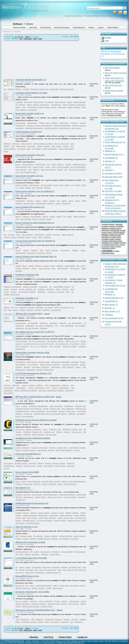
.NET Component (22, 619)
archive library (55, 554)
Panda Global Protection (50, 365)
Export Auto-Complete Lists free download (68, 167)
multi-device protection (41, 367)
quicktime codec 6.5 (53, 572)
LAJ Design (49, 307)
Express (25, 406)
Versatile (48, 463)
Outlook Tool (62, 170)
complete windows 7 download (112, 224)
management (32, 123)
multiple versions (44, 539)
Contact (113, 4)
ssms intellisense (67, 326)
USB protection (68, 367)
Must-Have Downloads (62, 28)
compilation (81, 414)
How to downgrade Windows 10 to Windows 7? (113, 54)
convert (49, 253)
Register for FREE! (114, 115)
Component (64, 622)
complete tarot (113, 234)
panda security (44, 362)
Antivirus (19, 367)
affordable (39, 307)
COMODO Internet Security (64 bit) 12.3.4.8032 (36, 420)
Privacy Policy (65, 637)
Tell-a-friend (103, 4)
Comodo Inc (76, 432)
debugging (44, 323)
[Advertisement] (24, 59)
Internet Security (38, 435)
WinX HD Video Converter (116, 73)
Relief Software (58, 164)
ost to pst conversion (37, 341)
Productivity (66, 203)
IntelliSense (69, 406)
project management (60, 388)
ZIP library (56, 552)
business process (51, 128)
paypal (57, 307)
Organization (20, 201)
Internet (70, 102)
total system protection (64, 450)
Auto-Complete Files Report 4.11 (30, 207)
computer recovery (29, 450)
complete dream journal (111, 245)
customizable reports (61, 287)
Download (94, 84)
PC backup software (44, 521)
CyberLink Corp (30, 466)
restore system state (66, 518)
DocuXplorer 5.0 (23, 488)
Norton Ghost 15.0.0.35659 (27, 472)
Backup (65, 481)
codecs (21, 567)
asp (16, 307)
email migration (21, 341)
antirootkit (75, 362)
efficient (7, 307)
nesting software (43, 146)
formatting (43, 328)
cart (5, 310)
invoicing (14, 289)
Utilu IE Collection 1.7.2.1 (27, 527)
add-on (67, 185)
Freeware (26, 217)
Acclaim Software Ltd (27, 289)
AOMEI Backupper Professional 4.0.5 (32, 503)
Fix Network (20, 105)
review (47, 622)
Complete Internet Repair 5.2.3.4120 (31, 93)
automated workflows (67, 495)
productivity (31, 253)
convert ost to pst (72, 341)
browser (18, 539)
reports (59, 217)
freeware (39, 188)
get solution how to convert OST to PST (39, 344)
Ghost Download (34, 481)
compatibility (37, 567)
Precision (16, 144)
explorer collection (29, 539)
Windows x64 (49, 432)
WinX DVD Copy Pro (113, 85)
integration (53, 323)
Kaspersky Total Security (57, 604)
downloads (28, 39)
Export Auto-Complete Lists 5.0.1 (30, 155)
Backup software (59, 463)
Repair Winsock (74, 107)
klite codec (46, 567)
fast (27, 586)
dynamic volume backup (40, 513)
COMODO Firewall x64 (33, 432)
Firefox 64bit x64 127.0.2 (115, 142)
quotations (50, 289)
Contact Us (82, 637)
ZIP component (80, 552)
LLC (5, 89)
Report (49, 219)
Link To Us (122, 4)
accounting (43, 287)
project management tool (39, 388)
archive (37, 552)
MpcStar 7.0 (110, 161)
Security (40, 370)
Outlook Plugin (21, 266)
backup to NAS (58, 513)
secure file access (55, 497)
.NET (72, 622)
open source (76, 128)
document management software (51, 390)
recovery (52, 448)
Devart (18, 416)
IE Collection (64, 539)
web (12, 307)
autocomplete (34, 185)
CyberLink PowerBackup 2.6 (28, 454)
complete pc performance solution (112, 241)
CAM (13, 146)
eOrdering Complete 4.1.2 (27, 298)
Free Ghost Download (77, 481)
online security (32, 362)
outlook (18, 185)
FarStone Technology (39, 448)
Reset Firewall (60, 102)
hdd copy (51, 450)
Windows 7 (36, 554)
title (21, 39)
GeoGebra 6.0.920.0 (113, 173)
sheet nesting (26, 144)
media (41, 570)
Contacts (11, 235)
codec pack (30, 572)
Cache (48, 167)
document (27, 495)
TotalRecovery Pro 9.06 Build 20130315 (33, 438)
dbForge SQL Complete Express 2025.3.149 (35, 397)
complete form (107, 243)
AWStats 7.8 (110, 151)
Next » (28, 37)
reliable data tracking (12, 294)
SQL (57, 326)
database (72, 414)
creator (49, 588)
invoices (14, 292)
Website (11, 89)
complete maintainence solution (111, 247)
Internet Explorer (66, 536)
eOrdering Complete (27, 307)
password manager (39, 604)
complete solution (116, 237)
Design (66, 146)
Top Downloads (45, 28)
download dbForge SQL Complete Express (50, 414)
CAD (72, 146)
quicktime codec (75, 567)
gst (50, 287)
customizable (20, 123)
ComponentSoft (67, 552)
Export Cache (38, 167)
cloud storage (37, 495)
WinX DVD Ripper (112, 68)
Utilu (17, 536)
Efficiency (7, 144)
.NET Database (37, 619)
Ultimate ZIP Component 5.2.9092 (30, 542)
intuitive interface (72, 513)
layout (6, 151)
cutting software (10, 149)
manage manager (70, 497)
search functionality (50, 495)
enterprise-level (65, 128)
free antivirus (20, 362)
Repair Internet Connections (38, 105)
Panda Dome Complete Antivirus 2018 (32, 353)
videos (56, 586)
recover (77, 450)
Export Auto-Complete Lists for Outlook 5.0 (35, 191)
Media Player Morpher (114, 91)
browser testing (26, 536)
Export (18, 164)
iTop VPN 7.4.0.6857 (113, 191)
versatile (75, 619)
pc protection (33, 365)
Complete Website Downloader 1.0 (31, 80)
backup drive (62, 448)
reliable (22, 310)
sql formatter (33, 323)
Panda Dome (49, 370)
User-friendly (48, 466)
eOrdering (46, 310)
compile (46, 409)
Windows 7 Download (12, 32)
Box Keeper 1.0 (111, 305)
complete (30, 310)
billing (58, 289)
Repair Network (79, 102)
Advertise (34, 637)
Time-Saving (75, 268)
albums (16, 310)
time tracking (9, 393)
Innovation (31, 146)
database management (39, 406)
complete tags (115, 230)
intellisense (20, 328)
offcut (29, 149)
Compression (46, 552)
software (75, 250)
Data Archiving (60, 466)
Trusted (83, 362)
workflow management (62, 126)
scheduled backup (32, 523)
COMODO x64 (55, 429)
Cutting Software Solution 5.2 (28, 132)
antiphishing (31, 370)
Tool (48, 164)
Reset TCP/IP (39, 102)
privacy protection (46, 601)
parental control (47, 606)
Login (107, 41)
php (72, 307)
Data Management (48, 170)
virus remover (74, 604)
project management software (26, 390)
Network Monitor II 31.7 (114, 154)
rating (35, 39)
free (34, 188)
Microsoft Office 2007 (114, 177)
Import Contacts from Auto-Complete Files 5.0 (36, 257)
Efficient (18, 89)
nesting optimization (66, 149)
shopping (38, 310)
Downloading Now (79, 28)
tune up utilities (22, 601)
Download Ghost (70, 484)
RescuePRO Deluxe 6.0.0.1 (27, 576)
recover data (64, 586)
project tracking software (32, 385)
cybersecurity (74, 601)
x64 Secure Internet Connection (28, 429)
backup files (53, 515)
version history (40, 497)
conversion (41, 253)
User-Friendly (40, 164)
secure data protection (47, 518)
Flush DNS (28, 102)
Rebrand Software (67, 89)
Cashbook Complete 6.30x (27, 275)
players (28, 567)
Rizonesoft (62, 107)
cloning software (60, 521)
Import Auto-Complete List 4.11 (29, 176)
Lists (30, 170)
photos (83, 586)
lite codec (30, 570)
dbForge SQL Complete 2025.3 (29, 314)
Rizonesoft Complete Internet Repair (42, 107)
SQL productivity (68, 409)
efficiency (63, 323)
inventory (65, 289)
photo (10, 310)
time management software (57, 385)
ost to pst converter (39, 346)
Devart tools (71, 411)
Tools (24, 107)
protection (33, 601)
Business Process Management (39, 126)
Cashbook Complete (56, 292)
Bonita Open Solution (48, 123)
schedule (19, 466)
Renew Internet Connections (74, 105)
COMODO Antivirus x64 (72, 429)
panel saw (65, 144)
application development (34, 128)
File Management (22, 552)
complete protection (108, 226)
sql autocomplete (75, 323)
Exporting (57, 235)
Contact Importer (22, 268)
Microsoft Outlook (70, 346)
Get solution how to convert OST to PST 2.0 (35, 332)
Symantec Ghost (47, 481)
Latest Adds (33, 28)
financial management (12, 287)
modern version (79, 536)
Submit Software (113, 28)
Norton (24, 481)
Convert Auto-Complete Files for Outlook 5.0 (35, 241)
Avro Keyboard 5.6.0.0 (114, 318)
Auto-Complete (28, 164)
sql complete (80, 326)
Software (18, 24)
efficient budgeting (30, 287)
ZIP (31, 552)
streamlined (65, 250)
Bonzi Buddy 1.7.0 (112, 311)
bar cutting (21, 149)
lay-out (57, 144)
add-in (22, 188)
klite (36, 570)
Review (78, 185)
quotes (6, 289)
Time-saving (8, 463)
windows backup (22, 513)
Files (17, 219)
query (18, 406)
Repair (18, 107)
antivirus (27, 367)
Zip (17, 554)
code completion (56, 406)
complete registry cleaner (111, 239)
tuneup (78, 367)
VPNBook (109, 315)
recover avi (27, 588)
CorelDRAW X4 (111, 158)
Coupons (101, 28)
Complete (26, 89)
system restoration (23, 448)
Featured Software (19, 28)
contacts (14, 237)
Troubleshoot (56, 105)
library (21, 554)
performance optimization (60, 362)
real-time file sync (74, 521)
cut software (37, 149)
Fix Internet (49, 102)
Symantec (52, 484)
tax (73, 292)
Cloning (44, 484)
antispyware (56, 367)
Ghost (18, 481)
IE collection (38, 536)
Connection (54, 622)
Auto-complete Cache (28, 172)
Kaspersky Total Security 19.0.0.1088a (32, 592)
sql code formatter (32, 328)
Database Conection (29, 622)
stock (68, 292)
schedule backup (21, 463)
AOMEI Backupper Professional (35, 515)
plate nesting (57, 146)
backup (28, 188)
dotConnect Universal (53, 619)
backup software (66, 515)
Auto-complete (21, 170)
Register (108, 38)
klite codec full (68, 570)
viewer (32, 586)
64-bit (45, 429)
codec (59, 570)
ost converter (74, 344)
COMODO (27, 435)
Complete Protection (70, 365)
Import (55, 185)
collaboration (21, 388)
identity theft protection (31, 606)
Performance (21, 146)
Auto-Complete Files (47, 268)
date (40, 39)
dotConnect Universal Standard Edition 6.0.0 (35, 610)
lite (16, 567)
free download (51, 435)
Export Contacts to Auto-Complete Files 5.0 (35, 223)
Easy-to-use (44, 89)
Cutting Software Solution (43, 144)
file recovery (20, 586)
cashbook (41, 289)
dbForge (62, 411)
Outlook (68, 164)
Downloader (54, 89)
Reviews (91, 28)
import (61, 185)
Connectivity (32, 110)
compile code (55, 409)
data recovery (55, 346)
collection (55, 539)
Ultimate (28, 554)
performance (40, 572)
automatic (32, 463)
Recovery (37, 484)
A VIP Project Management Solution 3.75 (33, 373)
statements (42, 292)
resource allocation (12, 385)
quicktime (64, 567)
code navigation (28, 416)
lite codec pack (50, 570)
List (72, 185)
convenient (74, 539)
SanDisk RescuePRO (44, 586)
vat (73, 287)
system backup (80, 515)
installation (56, 567)
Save (92, 86)
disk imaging (42, 450)
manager (74, 123)
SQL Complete (52, 411)
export (77, 201)
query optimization (38, 411)
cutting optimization (50, 149)
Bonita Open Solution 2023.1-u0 (30, 114)
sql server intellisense (45, 326)
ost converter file (62, 344)
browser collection (51, 536)
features (22, 570)
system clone (21, 518)
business (19, 495)
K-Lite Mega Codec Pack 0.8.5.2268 (31, 558)
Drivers (30, 24)
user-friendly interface (27, 292)
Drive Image (28, 484)
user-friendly (64, 123)
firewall (83, 365)
